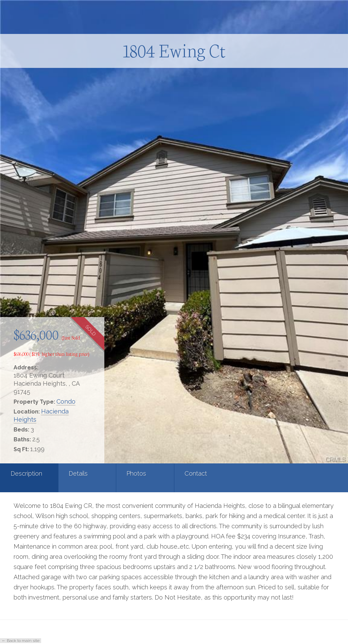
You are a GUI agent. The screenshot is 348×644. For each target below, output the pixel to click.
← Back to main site (21, 641)
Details (78, 473)
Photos (136, 473)
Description (26, 473)
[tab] (29, 478)
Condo (66, 401)
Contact (196, 473)
